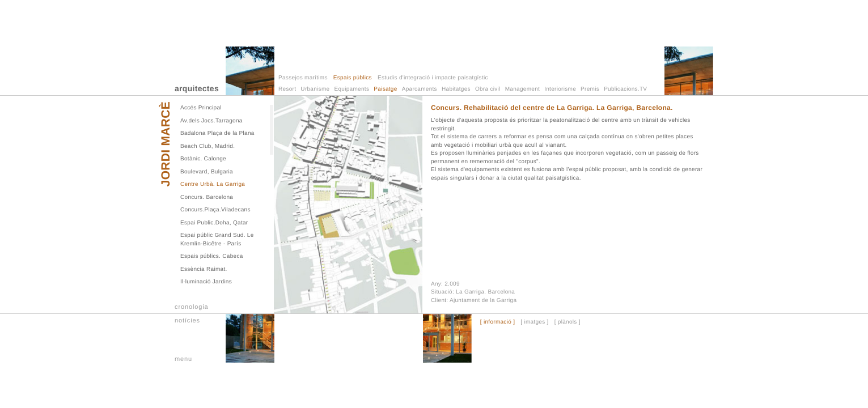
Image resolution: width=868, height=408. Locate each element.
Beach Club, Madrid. (208, 146)
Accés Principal (201, 108)
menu (183, 359)
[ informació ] (497, 322)
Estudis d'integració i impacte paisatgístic (433, 78)
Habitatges (456, 89)
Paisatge (385, 89)
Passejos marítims (303, 78)
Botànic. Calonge (203, 159)
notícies (187, 321)
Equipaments (352, 89)
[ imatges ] (534, 322)
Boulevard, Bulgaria (207, 172)
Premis (590, 89)
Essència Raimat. (204, 269)
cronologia (192, 307)
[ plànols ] (568, 322)
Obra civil (488, 89)
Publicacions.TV (625, 89)
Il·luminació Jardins (206, 282)
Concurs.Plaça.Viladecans (215, 210)
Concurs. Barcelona (207, 197)
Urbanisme (315, 89)
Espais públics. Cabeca (212, 256)
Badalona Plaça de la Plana (217, 133)
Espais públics (353, 78)
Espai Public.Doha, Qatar (214, 223)
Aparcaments (420, 89)
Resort (287, 89)
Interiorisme (560, 89)
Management (522, 89)
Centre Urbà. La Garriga (213, 184)
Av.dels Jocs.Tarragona (211, 121)
